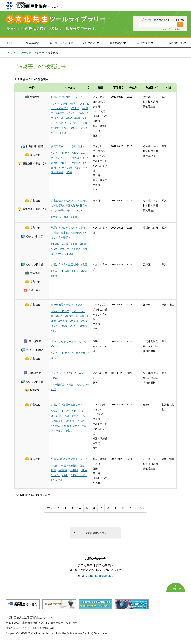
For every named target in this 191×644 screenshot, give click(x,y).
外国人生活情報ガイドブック (67, 97)
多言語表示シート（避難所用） (68, 146)
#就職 (78, 118)
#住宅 (69, 118)
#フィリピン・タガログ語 (70, 158)
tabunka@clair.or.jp (101, 576)
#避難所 (76, 249)
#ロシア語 (57, 480)
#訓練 (65, 244)
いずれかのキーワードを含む (169, 20)
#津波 (84, 470)
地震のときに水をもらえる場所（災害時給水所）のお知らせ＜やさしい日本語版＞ (69, 233)
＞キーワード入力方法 (173, 29)
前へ (50, 508)
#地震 (83, 244)
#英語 (63, 133)
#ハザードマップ (60, 249)
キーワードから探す (61, 43)
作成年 (133, 88)
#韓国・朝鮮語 (70, 128)
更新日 (117, 88)
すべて (146, 20)
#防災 (72, 104)
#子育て (74, 123)
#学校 (84, 128)
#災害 (78, 168)
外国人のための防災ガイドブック (69, 459)
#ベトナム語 (63, 416)
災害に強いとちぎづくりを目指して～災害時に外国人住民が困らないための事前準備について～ (69, 205)
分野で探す (89, 43)
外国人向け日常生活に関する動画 (69, 264)
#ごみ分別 (61, 123)
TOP (10, 43)
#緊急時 (55, 128)
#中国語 (76, 163)
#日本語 (75, 108)
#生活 (81, 113)
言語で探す (143, 43)
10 (123, 508)
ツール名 (70, 88)
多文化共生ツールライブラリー (26, 53)
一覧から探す (32, 43)
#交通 (84, 123)
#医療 (54, 133)
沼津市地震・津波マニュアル (67, 305)
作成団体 (151, 88)
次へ (141, 508)
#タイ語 (71, 113)
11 (131, 508)
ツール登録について (175, 43)
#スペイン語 (65, 168)
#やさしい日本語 (60, 153)
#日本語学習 (79, 353)
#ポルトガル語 (59, 104)
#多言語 (60, 113)
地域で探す (116, 43)
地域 (168, 88)
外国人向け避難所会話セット (67, 405)
